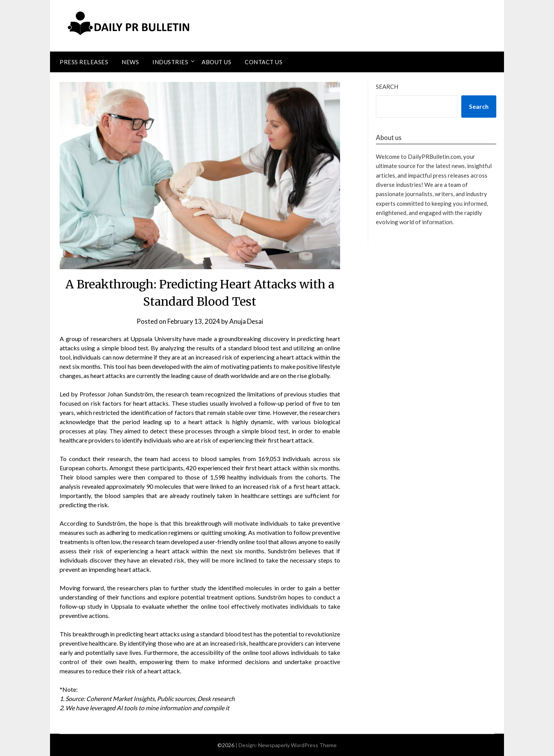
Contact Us (264, 62)
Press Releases (84, 62)
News (130, 62)
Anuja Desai (246, 321)
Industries (170, 62)
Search (387, 87)
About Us (216, 62)
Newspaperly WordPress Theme (297, 745)
